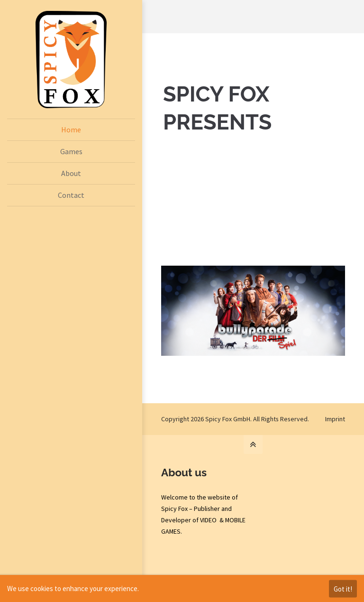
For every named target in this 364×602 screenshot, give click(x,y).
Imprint (335, 419)
